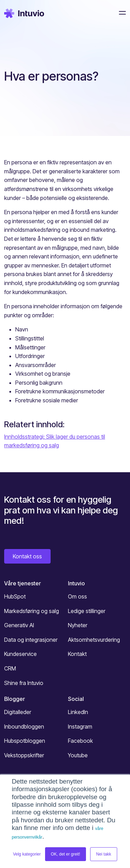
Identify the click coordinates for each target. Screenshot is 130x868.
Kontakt (77, 654)
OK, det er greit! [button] (66, 854)
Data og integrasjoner (31, 640)
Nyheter (78, 625)
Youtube (78, 755)
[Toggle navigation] (120, 13)
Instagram (80, 727)
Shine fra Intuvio (24, 683)
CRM (10, 668)
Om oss (77, 596)
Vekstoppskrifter (24, 755)
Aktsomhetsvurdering (94, 640)
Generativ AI (19, 625)
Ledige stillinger (87, 611)
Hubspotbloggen (25, 741)
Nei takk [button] (103, 854)
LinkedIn (78, 712)
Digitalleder (18, 712)
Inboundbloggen (24, 727)
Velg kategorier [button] (27, 854)
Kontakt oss (27, 556)
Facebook (80, 741)
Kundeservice (20, 654)
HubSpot (15, 596)
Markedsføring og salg (32, 611)
